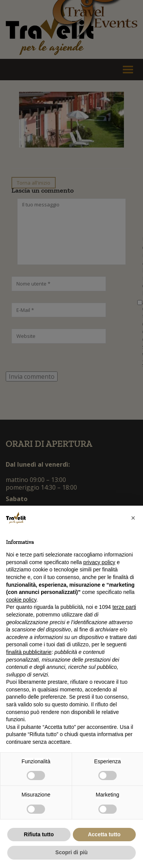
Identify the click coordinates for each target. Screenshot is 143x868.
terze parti (124, 607)
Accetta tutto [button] (104, 834)
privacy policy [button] (99, 562)
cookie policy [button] (21, 600)
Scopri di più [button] (71, 852)
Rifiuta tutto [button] (39, 834)
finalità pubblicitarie (29, 652)
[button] (133, 518)
